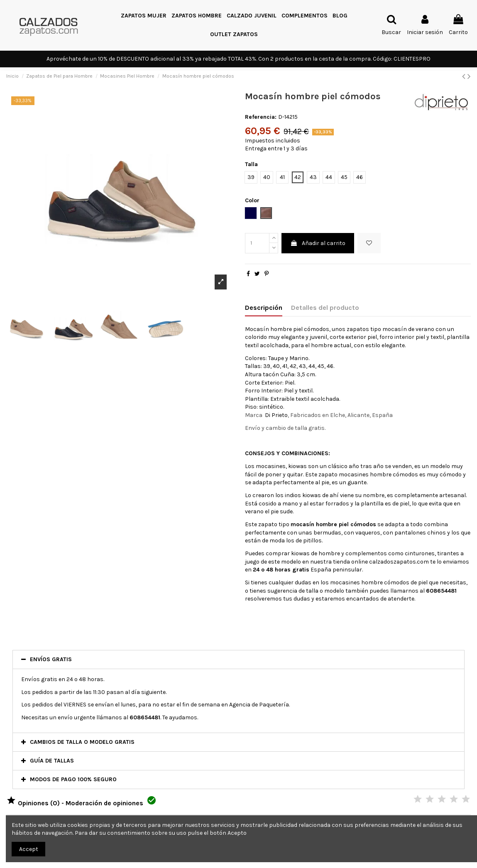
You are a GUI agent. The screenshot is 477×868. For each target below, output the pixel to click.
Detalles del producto (325, 308)
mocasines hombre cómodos (378, 474)
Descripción (264, 308)
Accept (29, 849)
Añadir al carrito (318, 243)
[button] (305, 16)
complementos (366, 553)
